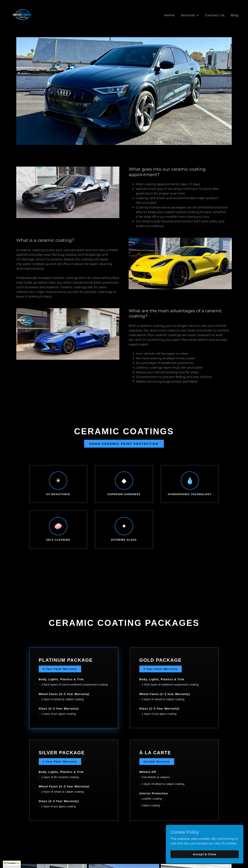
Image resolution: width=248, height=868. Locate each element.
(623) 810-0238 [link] (124, 855)
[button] (190, 15)
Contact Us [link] (215, 15)
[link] (22, 14)
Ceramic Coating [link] (109, 815)
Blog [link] (235, 15)
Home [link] (170, 15)
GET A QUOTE (124, 623)
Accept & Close (205, 854)
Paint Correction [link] (77, 815)
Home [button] (55, 815)
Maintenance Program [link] (146, 815)
